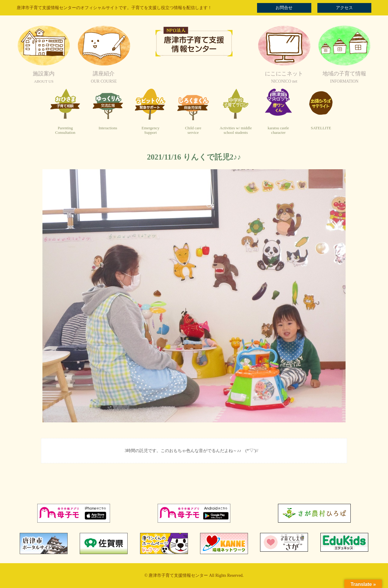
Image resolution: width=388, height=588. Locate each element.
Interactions (108, 128)
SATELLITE (321, 128)
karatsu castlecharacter (278, 130)
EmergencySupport (151, 130)
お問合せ (284, 8)
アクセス (344, 8)
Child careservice (193, 130)
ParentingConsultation (65, 130)
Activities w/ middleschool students (236, 130)
